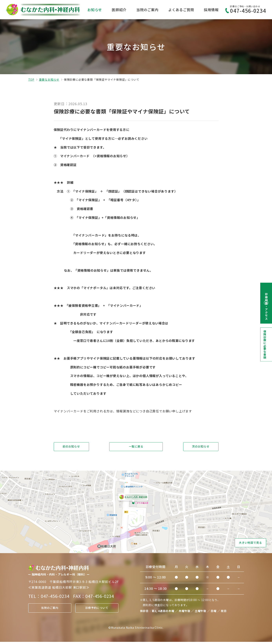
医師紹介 (119, 10)
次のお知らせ (201, 447)
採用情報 (211, 10)
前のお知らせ (71, 447)
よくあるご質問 (181, 10)
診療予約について (97, 610)
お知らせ (95, 10)
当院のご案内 (147, 10)
